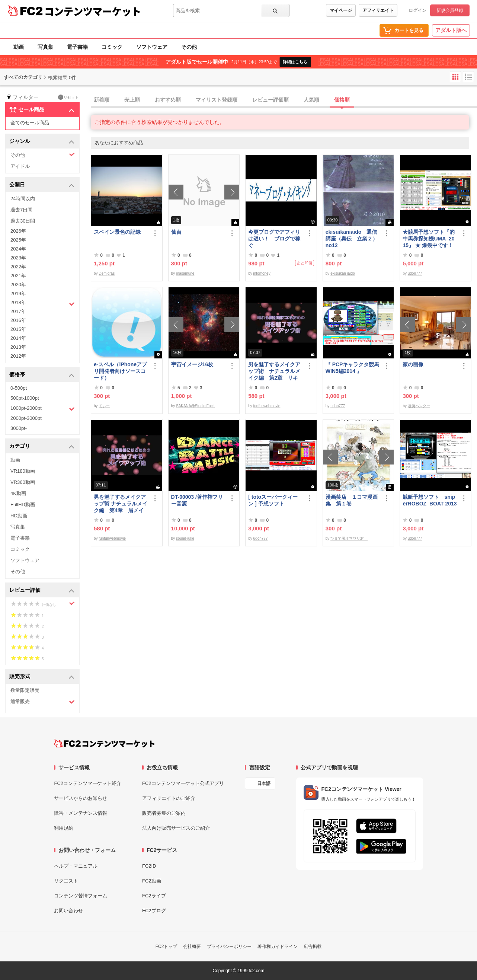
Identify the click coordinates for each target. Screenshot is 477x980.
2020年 (18, 285)
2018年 (43, 303)
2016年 (18, 320)
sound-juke (185, 538)
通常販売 (43, 702)
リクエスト (66, 881)
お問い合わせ (68, 911)
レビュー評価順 (270, 100)
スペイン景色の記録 (117, 232)
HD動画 (19, 516)
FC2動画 (152, 881)
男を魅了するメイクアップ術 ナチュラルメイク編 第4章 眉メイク (121, 504)
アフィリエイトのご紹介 (169, 798)
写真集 (45, 47)
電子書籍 (77, 47)
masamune (185, 273)
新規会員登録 (450, 10)
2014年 (18, 338)
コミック (112, 47)
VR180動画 (23, 471)
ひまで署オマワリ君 (349, 538)
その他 (189, 47)
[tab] (284, 100)
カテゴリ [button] (42, 446)
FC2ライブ (154, 896)
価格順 (342, 100)
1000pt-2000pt (43, 409)
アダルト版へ (451, 30)
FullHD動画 (23, 505)
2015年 (18, 329)
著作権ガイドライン (278, 947)
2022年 (18, 267)
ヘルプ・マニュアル (76, 866)
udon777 (415, 273)
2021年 (18, 276)
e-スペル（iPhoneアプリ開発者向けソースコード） (120, 371)
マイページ (341, 10)
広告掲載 (313, 947)
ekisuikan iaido (343, 273)
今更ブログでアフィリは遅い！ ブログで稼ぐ (274, 239)
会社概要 (192, 947)
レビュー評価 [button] (42, 590)
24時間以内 (23, 199)
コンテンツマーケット (93, 11)
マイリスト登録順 (217, 100)
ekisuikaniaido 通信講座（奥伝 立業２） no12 (352, 239)
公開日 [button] (42, 185)
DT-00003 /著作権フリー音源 (197, 500)
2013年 (18, 347)
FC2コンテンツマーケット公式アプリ (183, 783)
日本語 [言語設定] (264, 783)
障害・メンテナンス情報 (81, 813)
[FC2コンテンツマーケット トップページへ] (104, 743)
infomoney (262, 273)
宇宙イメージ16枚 (192, 364)
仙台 (176, 232)
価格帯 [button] (42, 375)
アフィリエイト (378, 10)
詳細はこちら (295, 62)
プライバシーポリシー (229, 947)
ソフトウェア (152, 47)
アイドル (20, 166)
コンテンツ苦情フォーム (81, 896)
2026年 (18, 231)
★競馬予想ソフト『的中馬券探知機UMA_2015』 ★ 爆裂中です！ (429, 239)
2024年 (18, 249)
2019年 (18, 293)
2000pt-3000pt (26, 418)
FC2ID (149, 866)
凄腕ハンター (419, 406)
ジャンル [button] (42, 142)
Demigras (107, 273)
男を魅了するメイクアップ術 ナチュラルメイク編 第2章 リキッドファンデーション (274, 371)
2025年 (18, 240)
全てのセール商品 (30, 123)
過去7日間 (21, 210)
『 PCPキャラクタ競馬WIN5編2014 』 (353, 368)
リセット (68, 97)
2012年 (18, 356)
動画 (19, 47)
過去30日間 (23, 221)
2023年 (18, 258)
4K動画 (18, 493)
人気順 (311, 100)
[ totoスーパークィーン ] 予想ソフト (273, 500)
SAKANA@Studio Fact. (195, 406)
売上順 (132, 100)
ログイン (417, 10)
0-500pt (19, 388)
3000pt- (19, 428)
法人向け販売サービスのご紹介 (176, 828)
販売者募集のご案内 (164, 813)
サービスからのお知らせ (81, 798)
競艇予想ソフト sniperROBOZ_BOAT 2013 (430, 500)
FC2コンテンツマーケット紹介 (88, 783)
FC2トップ (167, 947)
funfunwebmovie (267, 406)
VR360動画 (23, 482)
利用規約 (64, 828)
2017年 (18, 311)
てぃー (104, 406)
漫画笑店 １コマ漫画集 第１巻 (352, 500)
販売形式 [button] (42, 677)
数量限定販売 (25, 690)
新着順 (102, 100)
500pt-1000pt (25, 398)
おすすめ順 (168, 100)
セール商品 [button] (42, 110)
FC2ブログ (154, 911)
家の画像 (413, 364)
